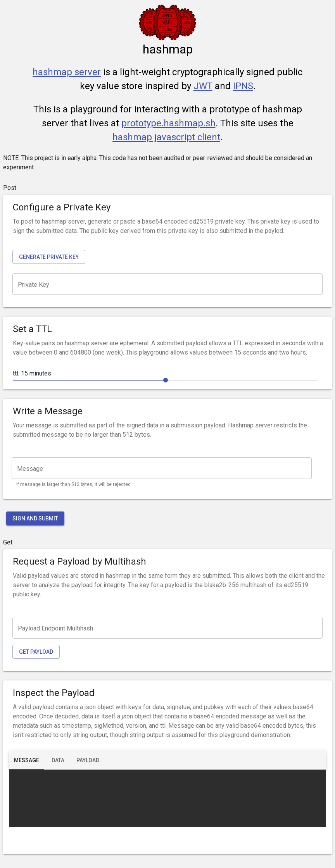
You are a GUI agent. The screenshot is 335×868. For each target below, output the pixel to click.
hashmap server (67, 72)
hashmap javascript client (166, 137)
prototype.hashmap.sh (168, 123)
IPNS (243, 86)
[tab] (27, 760)
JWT (203, 86)
